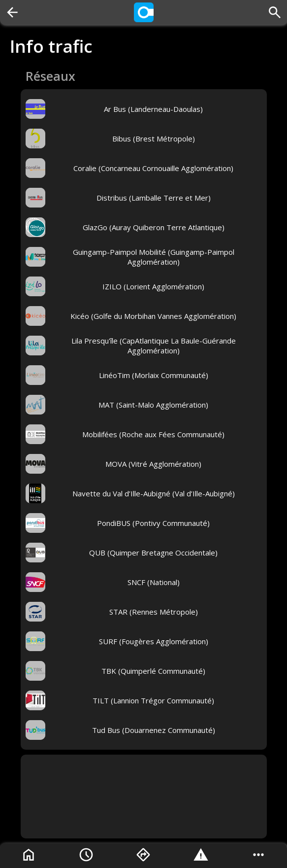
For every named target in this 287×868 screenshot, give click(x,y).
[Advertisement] (144, 797)
